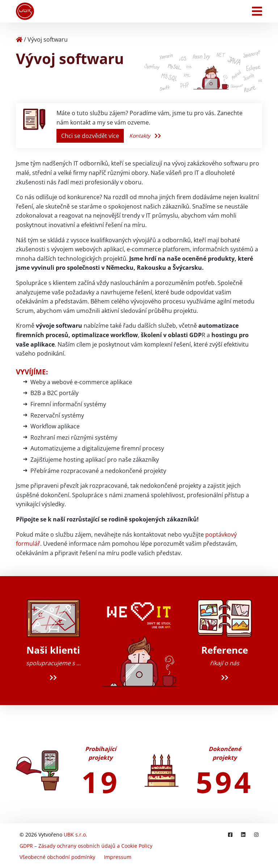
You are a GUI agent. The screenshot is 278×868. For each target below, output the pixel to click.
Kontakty (145, 136)
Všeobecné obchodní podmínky (57, 857)
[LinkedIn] (243, 835)
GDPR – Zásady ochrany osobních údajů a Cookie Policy (86, 846)
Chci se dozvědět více (90, 136)
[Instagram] (256, 835)
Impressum (118, 857)
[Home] (19, 39)
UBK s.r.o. (75, 835)
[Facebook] (230, 835)
